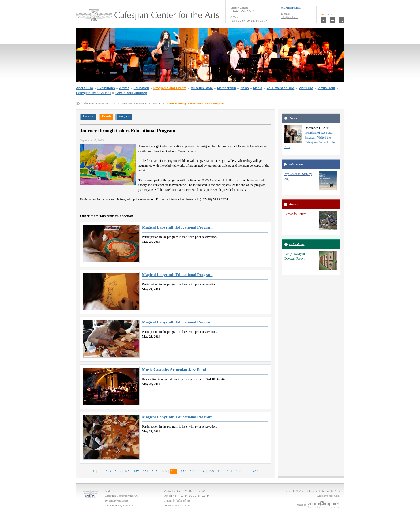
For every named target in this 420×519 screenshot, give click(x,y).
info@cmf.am (289, 17)
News (244, 88)
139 (108, 471)
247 (256, 471)
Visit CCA (306, 88)
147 (183, 471)
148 (193, 471)
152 (230, 471)
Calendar (89, 116)
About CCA (85, 88)
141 (127, 471)
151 (220, 471)
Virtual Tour (327, 88)
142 (136, 471)
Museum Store (202, 88)
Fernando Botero (295, 214)
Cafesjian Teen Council (94, 93)
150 (211, 471)
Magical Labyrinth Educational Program (177, 227)
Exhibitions (106, 88)
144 (155, 471)
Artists (124, 88)
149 (202, 471)
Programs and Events (170, 88)
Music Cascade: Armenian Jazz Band (174, 369)
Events (156, 103)
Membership (227, 88)
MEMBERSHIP (291, 8)
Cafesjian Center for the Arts (99, 103)
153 (239, 471)
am (330, 14)
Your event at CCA (280, 88)
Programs (125, 116)
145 (164, 471)
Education (141, 88)
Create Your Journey (131, 93)
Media (258, 88)
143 (145, 471)
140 (118, 471)
